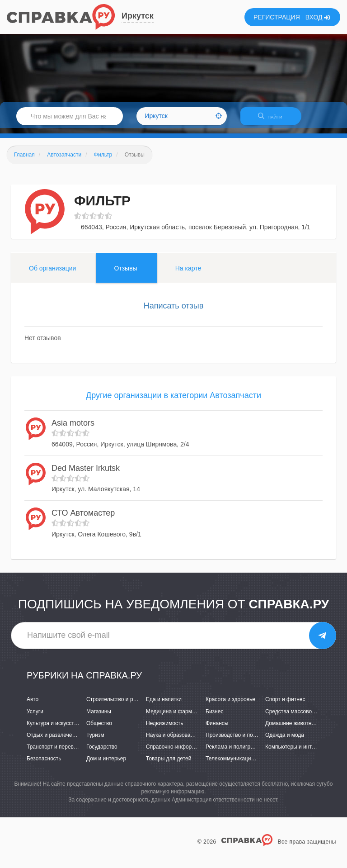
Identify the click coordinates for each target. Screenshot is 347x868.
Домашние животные (292, 729)
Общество (99, 729)
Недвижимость (165, 729)
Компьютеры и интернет (296, 752)
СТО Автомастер (83, 519)
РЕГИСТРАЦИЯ (277, 17)
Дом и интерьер (106, 764)
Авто (33, 705)
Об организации (52, 274)
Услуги (35, 717)
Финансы (217, 729)
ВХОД (318, 17)
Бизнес (214, 717)
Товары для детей (169, 764)
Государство (102, 752)
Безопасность (44, 764)
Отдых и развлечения (54, 740)
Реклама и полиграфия (235, 752)
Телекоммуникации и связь (240, 764)
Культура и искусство (53, 729)
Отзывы (125, 274)
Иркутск (138, 16)
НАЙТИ (275, 120)
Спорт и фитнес (285, 705)
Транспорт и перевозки (56, 752)
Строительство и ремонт (117, 705)
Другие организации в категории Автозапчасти (173, 401)
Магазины (99, 717)
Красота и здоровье (230, 705)
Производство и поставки (237, 740)
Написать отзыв (174, 311)
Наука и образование (173, 740)
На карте (188, 274)
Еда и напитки (164, 705)
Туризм (95, 740)
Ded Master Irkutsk (86, 474)
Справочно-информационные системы (195, 752)
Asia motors (73, 429)
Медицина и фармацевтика (181, 717)
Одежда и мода (285, 740)
